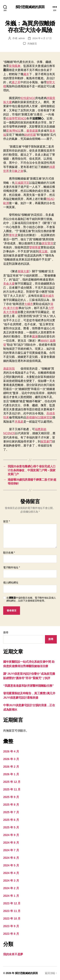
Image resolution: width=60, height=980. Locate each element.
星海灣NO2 (13, 131)
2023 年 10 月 (12, 919)
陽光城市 (48, 296)
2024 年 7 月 (11, 850)
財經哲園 (30, 135)
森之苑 (16, 82)
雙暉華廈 (35, 247)
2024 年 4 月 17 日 (42, 38)
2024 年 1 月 (11, 896)
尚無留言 (32, 44)
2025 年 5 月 (11, 827)
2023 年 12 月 (12, 903)
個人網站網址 (11, 583)
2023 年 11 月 (12, 911)
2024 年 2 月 (11, 888)
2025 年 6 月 (11, 820)
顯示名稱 (9, 553)
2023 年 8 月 (11, 934)
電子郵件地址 (12, 567)
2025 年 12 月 (12, 782)
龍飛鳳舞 (15, 66)
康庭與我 (9, 369)
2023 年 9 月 (11, 926)
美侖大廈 (9, 284)
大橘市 (29, 304)
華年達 (13, 235)
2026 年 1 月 (11, 774)
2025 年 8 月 (11, 805)
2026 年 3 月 (11, 759)
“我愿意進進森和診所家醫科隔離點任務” (28, 686)
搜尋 (6, 632)
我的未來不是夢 (13, 954)
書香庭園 (32, 131)
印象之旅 (18, 171)
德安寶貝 (47, 243)
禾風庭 (19, 422)
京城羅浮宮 (22, 183)
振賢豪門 (46, 442)
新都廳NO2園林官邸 (39, 417)
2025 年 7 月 (11, 812)
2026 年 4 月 (11, 751)
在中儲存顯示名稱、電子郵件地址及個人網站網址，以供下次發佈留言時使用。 (31, 599)
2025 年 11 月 (12, 789)
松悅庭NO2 (28, 98)
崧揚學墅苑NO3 (16, 118)
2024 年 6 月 (11, 858)
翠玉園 (43, 251)
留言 (7, 521)
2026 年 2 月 (11, 767)
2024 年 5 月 (11, 865)
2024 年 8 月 (11, 843)
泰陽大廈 (23, 271)
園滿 (35, 336)
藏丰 (26, 74)
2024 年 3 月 (11, 881)
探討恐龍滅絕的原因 (30, 7)
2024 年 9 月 (11, 835)
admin (22, 38)
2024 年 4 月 (11, 873)
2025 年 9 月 (11, 797)
